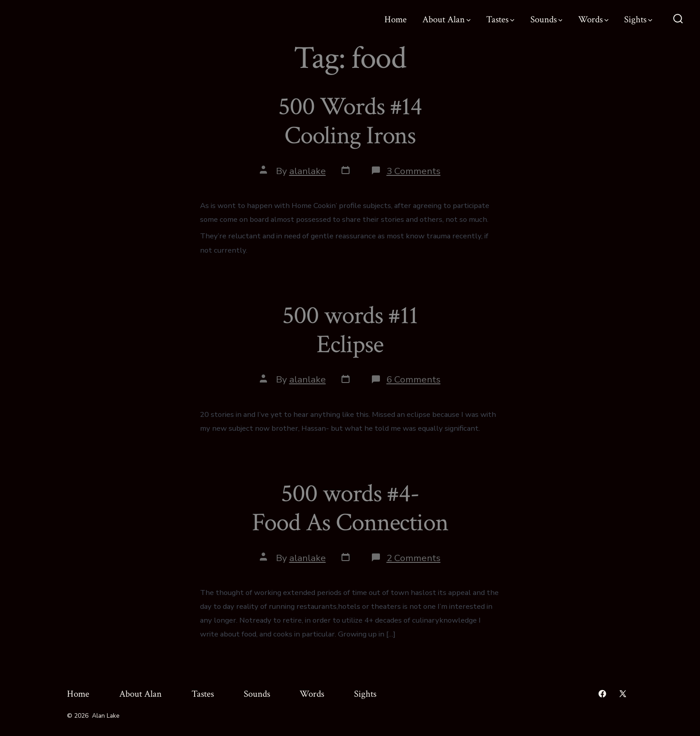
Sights (638, 19)
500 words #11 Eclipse (350, 330)
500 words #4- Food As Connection (350, 508)
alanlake (308, 171)
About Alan (446, 19)
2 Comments (414, 558)
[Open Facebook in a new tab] (602, 694)
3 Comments (414, 171)
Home (396, 19)
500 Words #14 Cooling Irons (350, 121)
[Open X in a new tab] (623, 694)
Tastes (500, 19)
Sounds (546, 19)
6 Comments (414, 379)
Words (593, 19)
